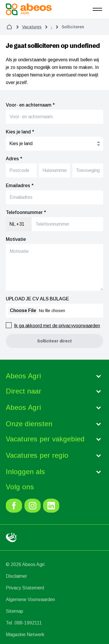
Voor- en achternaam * (30, 105)
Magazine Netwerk (25, 635)
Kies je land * (20, 132)
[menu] (97, 9)
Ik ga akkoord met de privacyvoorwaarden (57, 326)
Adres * (14, 159)
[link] (14, 506)
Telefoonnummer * (26, 212)
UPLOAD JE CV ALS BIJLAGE (37, 299)
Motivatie (16, 239)
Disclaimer (16, 576)
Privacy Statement (25, 588)
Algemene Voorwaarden (30, 599)
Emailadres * (20, 186)
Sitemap (15, 611)
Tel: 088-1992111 (24, 623)
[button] (54, 341)
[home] (9, 27)
